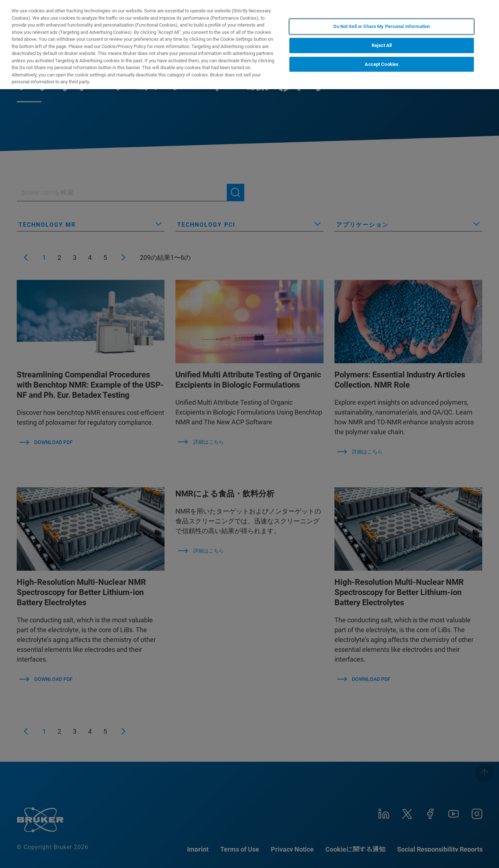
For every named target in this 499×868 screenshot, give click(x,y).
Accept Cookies (382, 64)
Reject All (382, 45)
